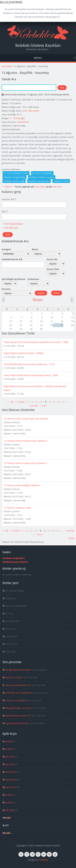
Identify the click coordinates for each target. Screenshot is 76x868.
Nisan (38, 300)
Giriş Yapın (40, 187)
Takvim (8, 187)
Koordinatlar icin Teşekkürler (17, 693)
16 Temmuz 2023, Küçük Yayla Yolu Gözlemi (26, 419)
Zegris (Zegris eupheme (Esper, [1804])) (23, 353)
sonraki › (35, 406)
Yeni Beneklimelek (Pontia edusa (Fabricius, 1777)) (29, 364)
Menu (38, 58)
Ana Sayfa (7, 66)
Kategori (6, 249)
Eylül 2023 (8, 795)
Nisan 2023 (8, 757)
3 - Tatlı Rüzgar (17, 118)
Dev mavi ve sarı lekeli (14, 700)
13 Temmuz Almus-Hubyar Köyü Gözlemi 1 (25, 463)
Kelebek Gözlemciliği (14, 181)
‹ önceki (20, 402)
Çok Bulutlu (23, 122)
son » (45, 406)
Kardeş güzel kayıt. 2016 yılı (16, 708)
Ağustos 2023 (9, 787)
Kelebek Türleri (61, 181)
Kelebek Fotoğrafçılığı (14, 177)
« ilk (11, 402)
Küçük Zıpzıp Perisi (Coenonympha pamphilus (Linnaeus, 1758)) (36, 342)
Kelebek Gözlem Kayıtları (38, 45)
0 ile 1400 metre (31, 111)
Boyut (35, 249)
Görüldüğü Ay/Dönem (14, 279)
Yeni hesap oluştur (14, 224)
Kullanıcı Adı (9, 199)
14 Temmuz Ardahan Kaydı (17, 508)
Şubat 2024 (8, 810)
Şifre (5, 211)
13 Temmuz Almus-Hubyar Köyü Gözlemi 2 (25, 441)
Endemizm (33, 279)
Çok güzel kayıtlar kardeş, (15, 723)
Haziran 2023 (9, 772)
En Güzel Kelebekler (42, 173)
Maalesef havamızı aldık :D (16, 716)
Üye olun (57, 187)
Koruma (6, 289)
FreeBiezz (43, 860)
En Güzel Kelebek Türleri (16, 173)
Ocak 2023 (8, 741)
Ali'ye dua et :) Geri (12, 677)
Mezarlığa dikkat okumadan (17, 670)
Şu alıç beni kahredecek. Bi (16, 685)
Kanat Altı (52, 259)
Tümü (71, 538)
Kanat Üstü (53, 269)
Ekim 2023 (8, 802)
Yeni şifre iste (11, 228)
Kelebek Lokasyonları (39, 181)
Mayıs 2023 (8, 764)
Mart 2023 (8, 749)
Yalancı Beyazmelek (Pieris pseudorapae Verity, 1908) (31, 375)
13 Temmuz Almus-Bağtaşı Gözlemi (22, 485)
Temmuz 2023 (10, 780)
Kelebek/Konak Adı (12, 259)
